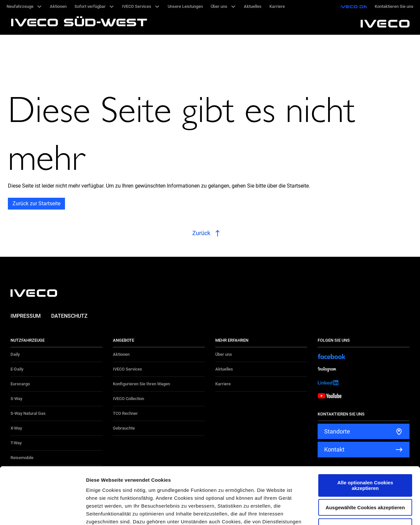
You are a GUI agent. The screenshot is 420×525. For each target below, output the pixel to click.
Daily (15, 354)
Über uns (224, 354)
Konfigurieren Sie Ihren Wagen (141, 384)
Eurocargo (20, 384)
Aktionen (121, 354)
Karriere (223, 384)
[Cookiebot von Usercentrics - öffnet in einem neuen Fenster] (42, 512)
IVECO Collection (128, 399)
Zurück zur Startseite (36, 203)
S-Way (16, 399)
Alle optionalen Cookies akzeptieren (365, 427)
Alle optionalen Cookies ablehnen (365, 468)
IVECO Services (127, 369)
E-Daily (17, 369)
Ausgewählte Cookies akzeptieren (365, 449)
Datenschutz (69, 316)
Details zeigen (349, 512)
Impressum (26, 316)
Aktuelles (224, 369)
